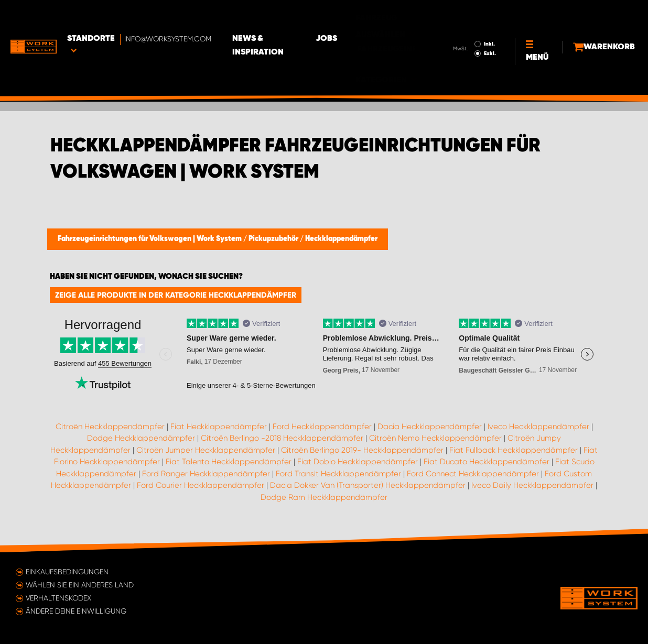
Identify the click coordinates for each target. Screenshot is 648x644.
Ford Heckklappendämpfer (322, 427)
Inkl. (464, 15)
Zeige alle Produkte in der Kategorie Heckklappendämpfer (176, 295)
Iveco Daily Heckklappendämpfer (532, 485)
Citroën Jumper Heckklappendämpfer (206, 450)
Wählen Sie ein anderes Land (80, 585)
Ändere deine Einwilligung (76, 611)
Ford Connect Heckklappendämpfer (473, 474)
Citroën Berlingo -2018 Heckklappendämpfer (282, 438)
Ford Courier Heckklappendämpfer (201, 485)
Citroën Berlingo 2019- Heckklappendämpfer (362, 450)
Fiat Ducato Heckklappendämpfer (487, 462)
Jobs (372, 16)
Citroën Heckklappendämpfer (110, 427)
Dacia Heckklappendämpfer (430, 427)
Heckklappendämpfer (341, 239)
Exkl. (465, 24)
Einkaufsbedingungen (67, 572)
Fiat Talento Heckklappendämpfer (229, 462)
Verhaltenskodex (58, 598)
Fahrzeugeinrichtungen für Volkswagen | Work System (150, 239)
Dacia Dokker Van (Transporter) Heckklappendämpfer (368, 485)
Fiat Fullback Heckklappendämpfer (514, 450)
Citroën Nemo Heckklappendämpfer (435, 438)
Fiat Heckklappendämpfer (219, 427)
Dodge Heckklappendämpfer (141, 438)
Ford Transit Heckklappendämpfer (338, 474)
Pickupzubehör (274, 239)
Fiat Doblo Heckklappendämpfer (358, 462)
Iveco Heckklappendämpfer (538, 427)
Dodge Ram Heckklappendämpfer (324, 497)
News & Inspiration (301, 16)
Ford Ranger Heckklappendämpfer (206, 474)
